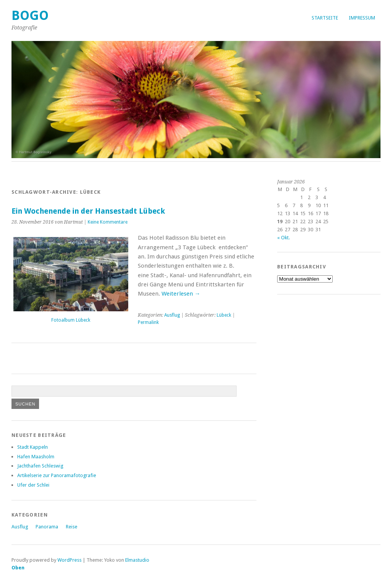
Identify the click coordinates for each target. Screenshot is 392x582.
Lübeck (224, 315)
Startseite (325, 18)
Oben (18, 568)
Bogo (30, 16)
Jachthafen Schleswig (40, 466)
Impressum (362, 18)
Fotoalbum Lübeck (71, 320)
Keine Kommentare (108, 222)
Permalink (148, 322)
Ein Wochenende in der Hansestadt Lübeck (88, 211)
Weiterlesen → (181, 294)
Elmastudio (137, 560)
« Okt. (283, 238)
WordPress (69, 560)
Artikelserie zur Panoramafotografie (57, 475)
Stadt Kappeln (33, 447)
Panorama (47, 527)
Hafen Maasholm (36, 457)
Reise (72, 527)
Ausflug (172, 315)
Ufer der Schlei (33, 485)
